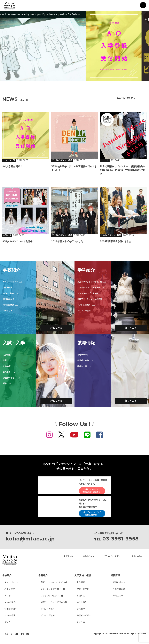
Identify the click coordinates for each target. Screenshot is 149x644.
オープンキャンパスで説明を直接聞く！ (92, 514)
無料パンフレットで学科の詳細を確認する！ (92, 492)
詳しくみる (56, 328)
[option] (74, 46)
